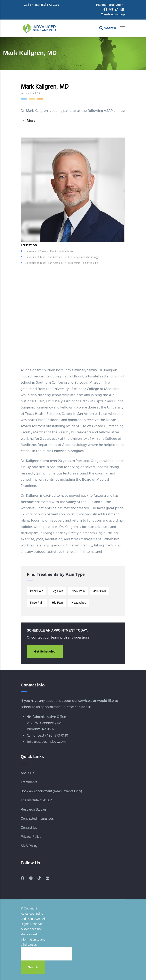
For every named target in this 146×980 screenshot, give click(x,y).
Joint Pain (100, 591)
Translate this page (113, 14)
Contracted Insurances (37, 819)
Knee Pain (37, 603)
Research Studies (34, 809)
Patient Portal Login (110, 5)
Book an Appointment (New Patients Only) (51, 791)
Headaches (79, 603)
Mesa (31, 121)
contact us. (83, 707)
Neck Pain (78, 591)
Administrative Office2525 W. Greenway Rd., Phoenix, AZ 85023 (46, 723)
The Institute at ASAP (36, 800)
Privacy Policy (31, 837)
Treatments (29, 782)
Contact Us (29, 828)
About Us (27, 773)
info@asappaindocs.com (46, 742)
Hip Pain (58, 603)
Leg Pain (57, 591)
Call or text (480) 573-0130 (41, 5)
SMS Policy (29, 846)
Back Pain (37, 591)
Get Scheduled (45, 651)
